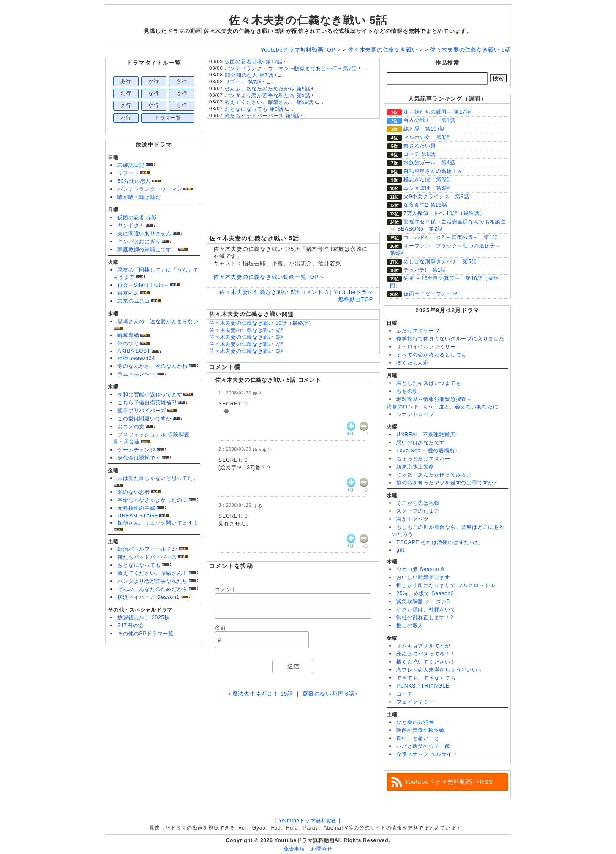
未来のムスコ (134, 301)
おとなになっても (139, 565)
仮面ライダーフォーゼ (431, 294)
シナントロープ (415, 414)
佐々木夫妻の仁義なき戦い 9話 (247, 330)
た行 (126, 93)
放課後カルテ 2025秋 (144, 617)
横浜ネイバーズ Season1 (149, 597)
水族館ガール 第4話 (429, 163)
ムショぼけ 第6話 (427, 188)
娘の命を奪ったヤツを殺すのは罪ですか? (446, 483)
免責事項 (294, 849)
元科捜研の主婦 (136, 508)
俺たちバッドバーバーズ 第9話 (262, 116)
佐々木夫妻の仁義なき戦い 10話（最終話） (262, 323)
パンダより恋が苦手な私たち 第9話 (268, 95)
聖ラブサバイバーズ (142, 411)
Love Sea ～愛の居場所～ (428, 451)
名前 (221, 628)
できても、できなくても (426, 678)
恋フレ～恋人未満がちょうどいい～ (439, 670)
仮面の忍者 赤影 (137, 218)
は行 (182, 93)
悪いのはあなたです (421, 443)
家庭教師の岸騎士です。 (147, 250)
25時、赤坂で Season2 (425, 593)
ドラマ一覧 (168, 118)
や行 (154, 106)
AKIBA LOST (134, 351)
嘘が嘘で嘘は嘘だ (139, 197)
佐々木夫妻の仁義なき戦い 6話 (247, 351)
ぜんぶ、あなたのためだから (153, 589)
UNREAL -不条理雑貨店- (427, 435)
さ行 (182, 81)
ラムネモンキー (136, 374)
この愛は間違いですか (144, 419)
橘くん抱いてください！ (426, 662)
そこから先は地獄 (418, 503)
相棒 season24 (136, 358)
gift (400, 550)
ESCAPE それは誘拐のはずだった (438, 542)
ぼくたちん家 (413, 363)
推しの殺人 (410, 626)
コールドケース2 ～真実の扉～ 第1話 (451, 237)
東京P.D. (128, 293)
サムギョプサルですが (423, 646)
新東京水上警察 (415, 467)
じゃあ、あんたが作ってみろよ (434, 475)
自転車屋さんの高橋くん (433, 171)
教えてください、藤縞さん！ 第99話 (269, 102)
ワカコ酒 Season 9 (420, 569)
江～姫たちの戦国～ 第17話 (437, 112)
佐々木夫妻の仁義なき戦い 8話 (247, 337)
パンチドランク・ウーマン (150, 189)
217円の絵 (130, 626)
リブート (128, 173)
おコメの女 (131, 427)
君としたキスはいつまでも (429, 383)
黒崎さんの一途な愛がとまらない (158, 321)
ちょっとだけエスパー (423, 459)
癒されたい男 (420, 146)
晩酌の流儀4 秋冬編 (420, 730)
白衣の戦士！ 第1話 (429, 120)
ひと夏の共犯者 (415, 722)
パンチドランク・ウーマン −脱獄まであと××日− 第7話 (291, 68)
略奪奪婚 (128, 335)
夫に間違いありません (144, 234)
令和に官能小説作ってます (150, 394)
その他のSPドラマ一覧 (146, 634)
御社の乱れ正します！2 (425, 617)
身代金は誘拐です (139, 458)
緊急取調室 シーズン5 (423, 601)
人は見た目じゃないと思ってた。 (158, 478)
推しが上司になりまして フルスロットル (446, 585)
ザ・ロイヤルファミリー (426, 347)
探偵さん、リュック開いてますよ (158, 523)
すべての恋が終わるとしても (431, 355)
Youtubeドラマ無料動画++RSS (449, 782)
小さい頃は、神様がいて (426, 609)
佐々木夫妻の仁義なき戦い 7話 (247, 344)
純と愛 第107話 (424, 129)
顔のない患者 (134, 492)
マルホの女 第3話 (427, 137)
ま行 (126, 106)
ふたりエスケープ (418, 331)
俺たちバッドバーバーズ (147, 557)
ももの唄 (407, 391)
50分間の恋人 (134, 181)
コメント (226, 590)
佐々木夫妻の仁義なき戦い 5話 (308, 20)
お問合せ (322, 849)
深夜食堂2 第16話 (425, 205)
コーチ (404, 694)
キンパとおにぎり (139, 242)
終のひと (128, 343)
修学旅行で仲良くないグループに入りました (450, 339)
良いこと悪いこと (418, 738)
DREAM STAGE (138, 516)
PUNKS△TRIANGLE (423, 686)
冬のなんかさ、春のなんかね (153, 366)
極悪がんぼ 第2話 (427, 180)
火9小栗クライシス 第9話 (436, 196)
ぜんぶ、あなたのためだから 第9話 (268, 89)
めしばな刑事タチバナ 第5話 (440, 261)
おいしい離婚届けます (423, 577)
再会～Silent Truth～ (143, 285)
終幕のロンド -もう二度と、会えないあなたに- (443, 407)
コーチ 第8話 (420, 154)
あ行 (126, 81)
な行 (154, 93)
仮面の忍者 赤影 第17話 (254, 62)
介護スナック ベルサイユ (427, 754)
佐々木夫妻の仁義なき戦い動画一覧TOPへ (269, 277)
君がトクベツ (413, 519)
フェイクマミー (415, 702)
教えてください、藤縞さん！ (153, 573)
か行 (154, 81)
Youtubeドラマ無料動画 (308, 821)
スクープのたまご (418, 511)
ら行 (182, 106)
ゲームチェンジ (136, 450)
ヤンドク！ (131, 226)
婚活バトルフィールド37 (148, 549)
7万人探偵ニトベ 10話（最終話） (444, 213)
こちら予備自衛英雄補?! (147, 403)
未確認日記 (131, 165)
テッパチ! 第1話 (425, 270)
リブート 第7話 (243, 82)
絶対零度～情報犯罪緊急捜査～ (434, 399)
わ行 (126, 118)
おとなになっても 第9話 (254, 109)
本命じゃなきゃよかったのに (153, 500)
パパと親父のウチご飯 (423, 746)
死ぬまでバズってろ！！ (426, 654)
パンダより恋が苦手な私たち (153, 581)
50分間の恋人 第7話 (249, 75)
